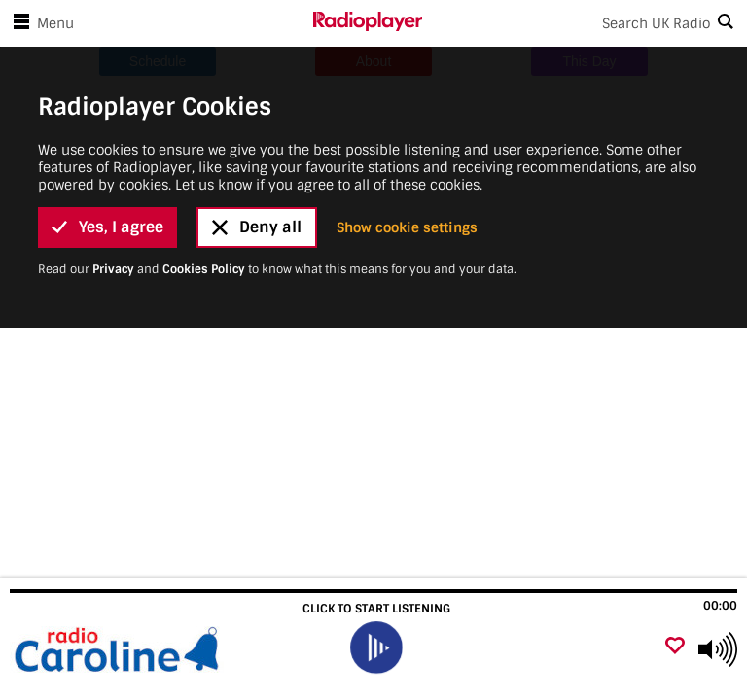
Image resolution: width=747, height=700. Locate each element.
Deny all (257, 159)
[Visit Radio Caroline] (119, 649)
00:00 (720, 606)
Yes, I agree (107, 159)
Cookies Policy (204, 201)
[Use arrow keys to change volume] (718, 649)
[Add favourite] (675, 647)
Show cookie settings (407, 159)
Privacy (113, 201)
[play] (375, 647)
